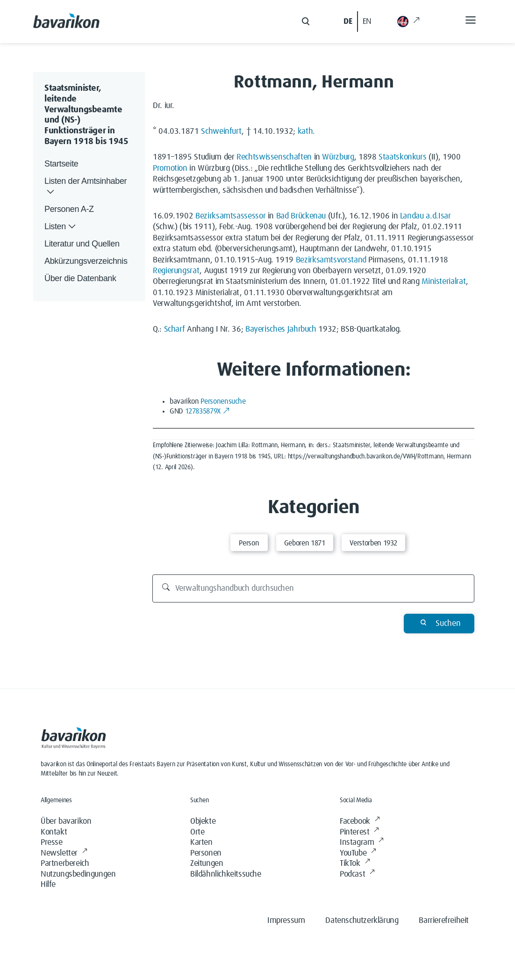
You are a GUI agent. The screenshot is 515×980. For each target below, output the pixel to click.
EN (367, 22)
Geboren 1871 (305, 543)
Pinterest (359, 832)
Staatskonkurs (402, 157)
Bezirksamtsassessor (230, 216)
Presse (52, 842)
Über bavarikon (66, 821)
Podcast (357, 875)
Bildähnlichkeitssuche (226, 874)
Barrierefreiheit (444, 921)
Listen (61, 227)
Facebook (360, 822)
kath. (306, 131)
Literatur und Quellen (82, 244)
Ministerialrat (444, 282)
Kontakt (54, 832)
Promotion (170, 168)
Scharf (175, 329)
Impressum (286, 921)
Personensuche (223, 401)
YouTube (358, 853)
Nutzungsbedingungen (78, 874)
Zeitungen (207, 864)
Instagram (362, 843)
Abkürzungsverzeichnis (86, 261)
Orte (197, 832)
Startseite (61, 164)
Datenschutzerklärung (362, 921)
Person (249, 543)
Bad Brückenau (301, 216)
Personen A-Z (69, 209)
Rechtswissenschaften (274, 157)
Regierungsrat (176, 271)
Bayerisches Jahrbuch (281, 329)
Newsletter (64, 853)
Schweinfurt (221, 131)
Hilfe (48, 885)
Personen (206, 853)
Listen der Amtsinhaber (86, 187)
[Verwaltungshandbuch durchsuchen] (314, 588)
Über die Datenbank (80, 278)
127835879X (208, 411)
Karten (201, 842)
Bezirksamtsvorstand (331, 260)
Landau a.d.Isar (426, 216)
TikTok (355, 864)
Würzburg (338, 157)
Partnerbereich (65, 864)
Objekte (203, 821)
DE (348, 22)
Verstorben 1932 (374, 543)
